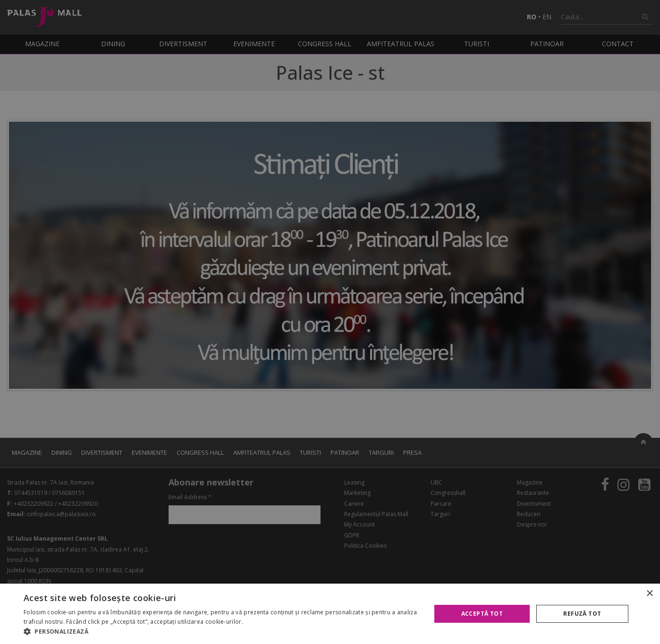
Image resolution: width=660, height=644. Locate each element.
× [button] (649, 594)
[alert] (330, 322)
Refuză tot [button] (582, 614)
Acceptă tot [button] (482, 614)
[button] (221, 632)
